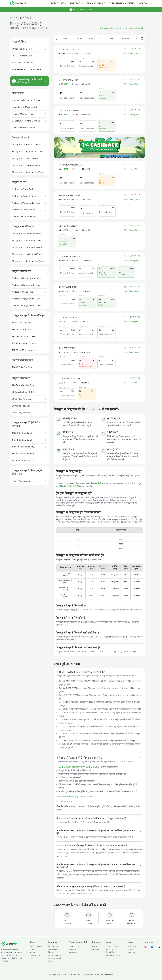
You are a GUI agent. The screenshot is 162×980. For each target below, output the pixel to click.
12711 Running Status (132, 291)
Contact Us (74, 946)
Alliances (73, 953)
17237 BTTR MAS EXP (69, 226)
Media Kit (73, 949)
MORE (143, 3)
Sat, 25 (102, 39)
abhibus (96, 949)
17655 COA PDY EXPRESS (71, 111)
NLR (89, 54)
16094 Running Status (132, 200)
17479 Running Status (132, 322)
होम (12, 18)
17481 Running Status (132, 352)
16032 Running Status (132, 169)
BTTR (66, 54)
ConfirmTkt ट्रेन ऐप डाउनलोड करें (71, 767)
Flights (32, 949)
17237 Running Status (132, 230)
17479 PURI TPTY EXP (69, 318)
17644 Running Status (132, 84)
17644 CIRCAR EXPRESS (70, 80)
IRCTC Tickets (58, 3)
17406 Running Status (132, 383)
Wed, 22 (66, 39)
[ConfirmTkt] (9, 945)
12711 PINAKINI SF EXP (69, 287)
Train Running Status (122, 3)
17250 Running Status (132, 54)
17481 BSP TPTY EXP (69, 348)
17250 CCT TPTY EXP (69, 49)
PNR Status (76, 3)
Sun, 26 (113, 39)
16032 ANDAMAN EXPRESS (72, 165)
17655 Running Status (132, 115)
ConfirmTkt (91, 767)
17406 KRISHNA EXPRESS (71, 379)
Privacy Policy (112, 946)
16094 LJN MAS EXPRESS (71, 195)
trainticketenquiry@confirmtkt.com (77, 797)
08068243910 (66, 802)
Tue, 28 (138, 39)
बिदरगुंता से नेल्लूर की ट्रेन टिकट (71, 486)
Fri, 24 (90, 39)
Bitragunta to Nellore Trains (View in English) (122, 28)
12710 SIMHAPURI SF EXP (71, 257)
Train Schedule (96, 3)
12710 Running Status (132, 261)
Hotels (32, 953)
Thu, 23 (79, 39)
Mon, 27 (125, 39)
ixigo (94, 946)
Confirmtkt (133, 946)
